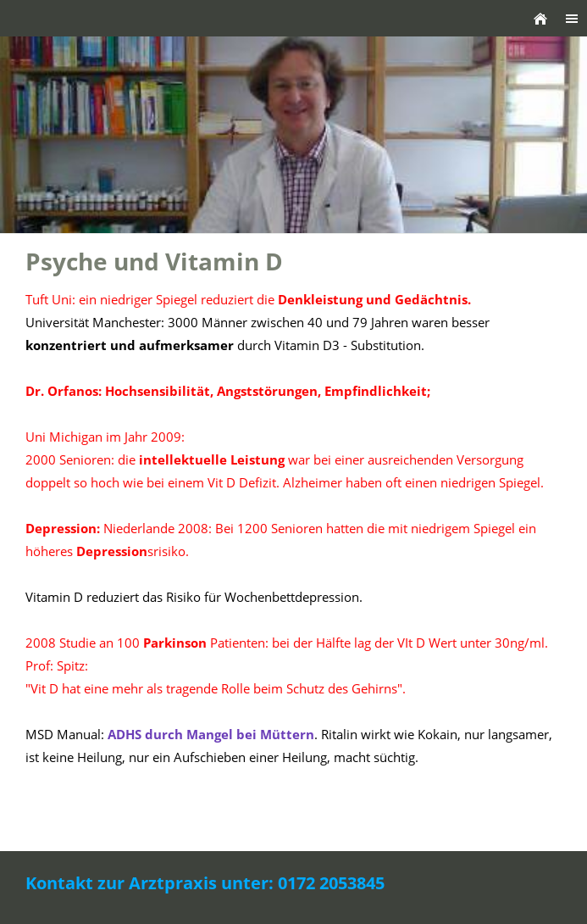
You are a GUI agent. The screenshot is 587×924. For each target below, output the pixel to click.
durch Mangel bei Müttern (211, 734)
